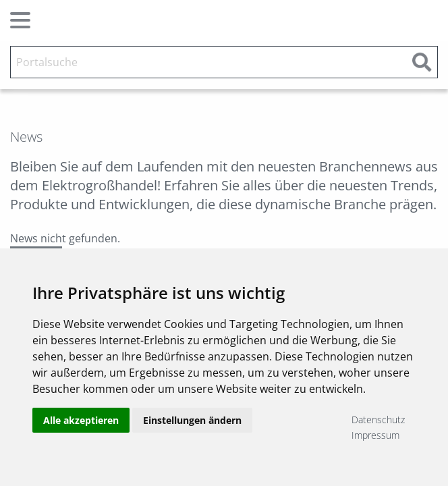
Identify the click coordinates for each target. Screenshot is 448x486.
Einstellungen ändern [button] (192, 427)
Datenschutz (378, 420)
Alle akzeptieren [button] (81, 427)
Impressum (375, 435)
